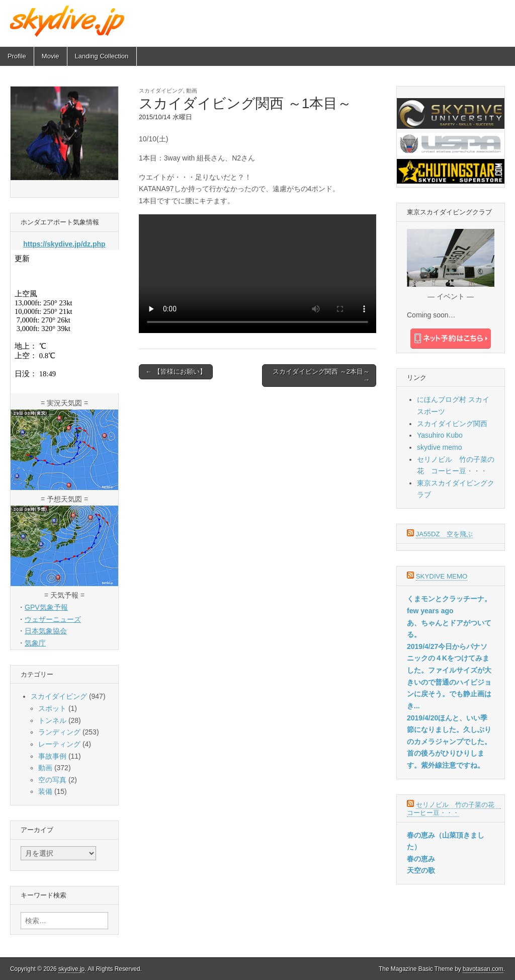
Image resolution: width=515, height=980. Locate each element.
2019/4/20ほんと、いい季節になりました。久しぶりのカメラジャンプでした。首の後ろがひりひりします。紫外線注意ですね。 (449, 742)
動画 (192, 91)
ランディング (59, 732)
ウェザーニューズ (53, 619)
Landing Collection (102, 56)
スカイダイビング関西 (452, 424)
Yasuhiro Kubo (440, 435)
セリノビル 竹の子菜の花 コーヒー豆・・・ (454, 809)
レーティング (59, 744)
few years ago (430, 611)
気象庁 (35, 643)
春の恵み (421, 859)
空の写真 (52, 780)
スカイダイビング (161, 91)
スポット (52, 708)
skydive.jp (71, 969)
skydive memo (439, 447)
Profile (17, 56)
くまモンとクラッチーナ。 (449, 599)
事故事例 (52, 756)
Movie (51, 56)
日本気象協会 (46, 631)
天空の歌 (421, 870)
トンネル (52, 720)
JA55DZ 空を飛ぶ (444, 534)
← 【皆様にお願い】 (176, 372)
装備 (45, 791)
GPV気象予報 (46, 607)
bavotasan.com (483, 969)
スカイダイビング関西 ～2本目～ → (321, 376)
